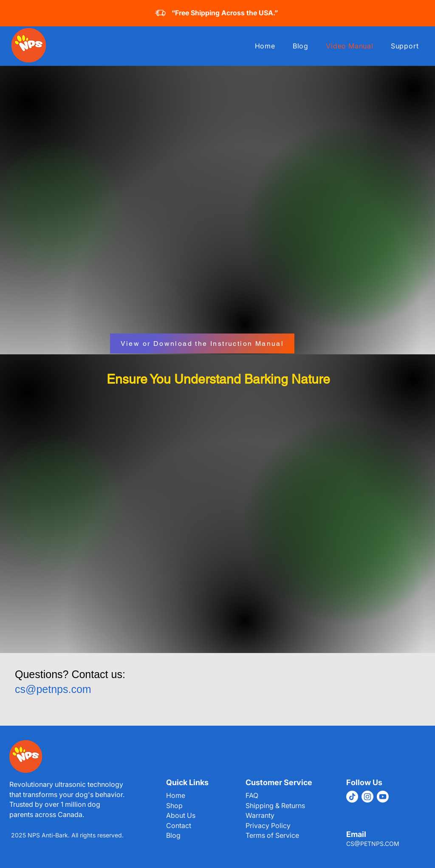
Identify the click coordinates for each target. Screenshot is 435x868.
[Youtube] (383, 797)
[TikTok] (352, 797)
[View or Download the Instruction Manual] (202, 344)
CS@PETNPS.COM (373, 844)
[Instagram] (367, 797)
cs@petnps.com (53, 689)
